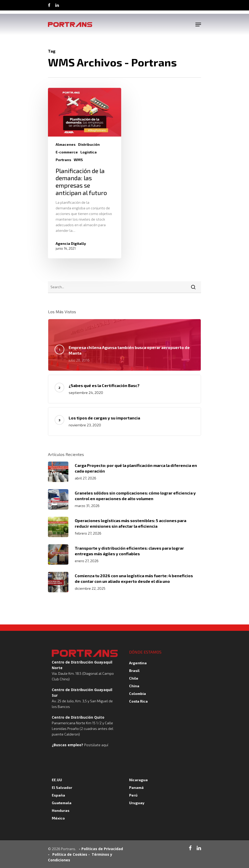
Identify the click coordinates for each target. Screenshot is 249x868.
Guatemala (62, 803)
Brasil (134, 671)
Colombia (138, 694)
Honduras (61, 810)
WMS (78, 160)
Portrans (63, 160)
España (58, 795)
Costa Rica (138, 701)
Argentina (138, 663)
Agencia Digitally (71, 243)
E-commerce (67, 152)
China (134, 686)
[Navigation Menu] (198, 25)
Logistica (89, 152)
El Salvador (62, 787)
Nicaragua (138, 780)
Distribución (89, 144)
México (58, 818)
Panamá (136, 787)
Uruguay (137, 803)
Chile (134, 678)
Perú (133, 795)
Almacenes (66, 144)
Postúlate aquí (96, 745)
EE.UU (57, 780)
